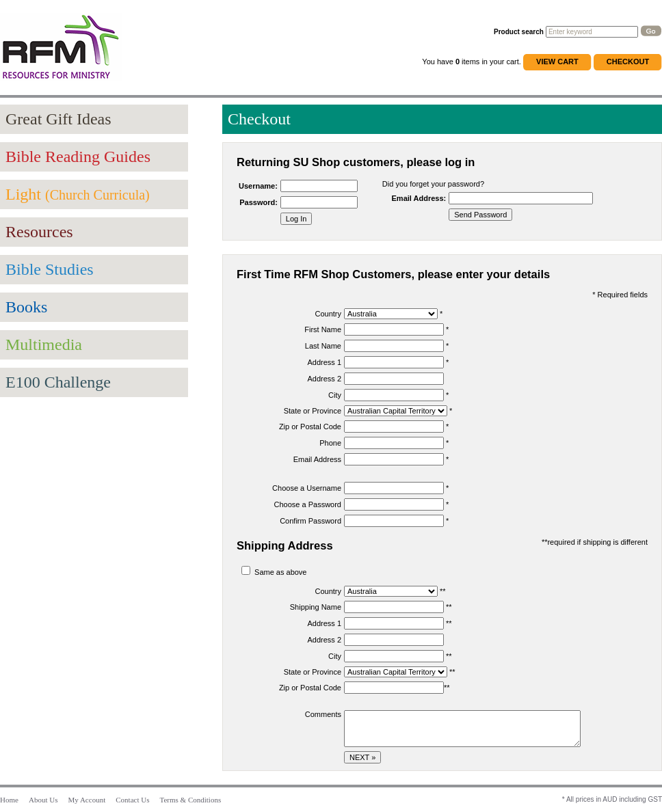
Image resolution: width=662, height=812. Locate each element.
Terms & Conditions (191, 800)
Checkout (628, 62)
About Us (43, 800)
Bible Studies (50, 269)
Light (78, 194)
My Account (87, 800)
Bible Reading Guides (78, 157)
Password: (259, 202)
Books (26, 307)
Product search (519, 32)
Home (9, 800)
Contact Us (132, 800)
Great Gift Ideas (58, 119)
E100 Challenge (58, 382)
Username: (258, 186)
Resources (39, 232)
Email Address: (419, 198)
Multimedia (44, 344)
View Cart (557, 62)
